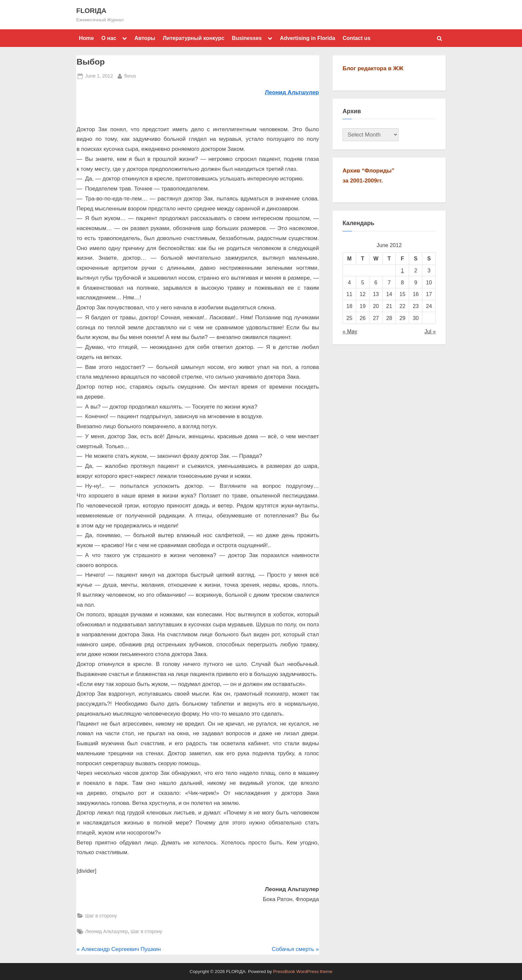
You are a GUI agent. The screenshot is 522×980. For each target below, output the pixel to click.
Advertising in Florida (308, 38)
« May (350, 331)
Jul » (430, 331)
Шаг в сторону (101, 916)
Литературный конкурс (194, 38)
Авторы (145, 38)
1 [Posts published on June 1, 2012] (402, 270)
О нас (109, 38)
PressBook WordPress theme (303, 972)
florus (130, 75)
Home (86, 38)
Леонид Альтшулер (107, 931)
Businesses (247, 38)
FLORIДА (91, 11)
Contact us (356, 38)
